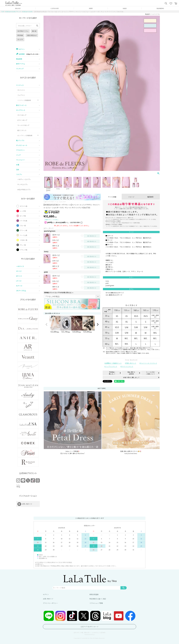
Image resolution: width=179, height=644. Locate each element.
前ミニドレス (22, 130)
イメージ (131, 197)
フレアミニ (21, 95)
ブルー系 (23, 225)
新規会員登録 (94, 594)
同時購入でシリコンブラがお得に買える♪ (59, 292)
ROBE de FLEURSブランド (13, 12)
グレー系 (23, 245)
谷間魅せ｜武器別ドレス (113, 363)
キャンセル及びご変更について (150, 373)
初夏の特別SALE (32, 35)
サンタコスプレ (23, 184)
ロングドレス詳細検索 (25, 135)
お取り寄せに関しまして (131, 377)
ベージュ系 (24, 235)
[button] (46, 324)
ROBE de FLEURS (27, 12)
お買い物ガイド (48, 599)
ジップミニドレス (111, 366)
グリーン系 (24, 230)
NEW (91, 8)
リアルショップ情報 (96, 603)
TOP (3, 12)
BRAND (18, 8)
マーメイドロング (23, 125)
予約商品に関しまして (112, 373)
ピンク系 (23, 216)
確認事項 (150, 197)
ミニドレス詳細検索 (24, 100)
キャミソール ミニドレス (149, 363)
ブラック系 (24, 250)
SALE (125, 8)
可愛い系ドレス (131, 363)
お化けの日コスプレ (24, 189)
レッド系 (23, 211)
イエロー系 (24, 240)
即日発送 (20, 35)
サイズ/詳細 (112, 197)
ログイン (46, 594)
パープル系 (24, 221)
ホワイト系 (24, 206)
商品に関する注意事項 (131, 373)
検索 (124, 588)
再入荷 (34, 31)
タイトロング (22, 115)
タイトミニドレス (127, 366)
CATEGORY (55, 8)
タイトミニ (21, 90)
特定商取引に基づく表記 (98, 599)
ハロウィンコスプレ (24, 179)
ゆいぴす (20, 39)
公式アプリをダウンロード (89, 627)
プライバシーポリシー (50, 603)
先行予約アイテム (23, 31)
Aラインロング (22, 120)
